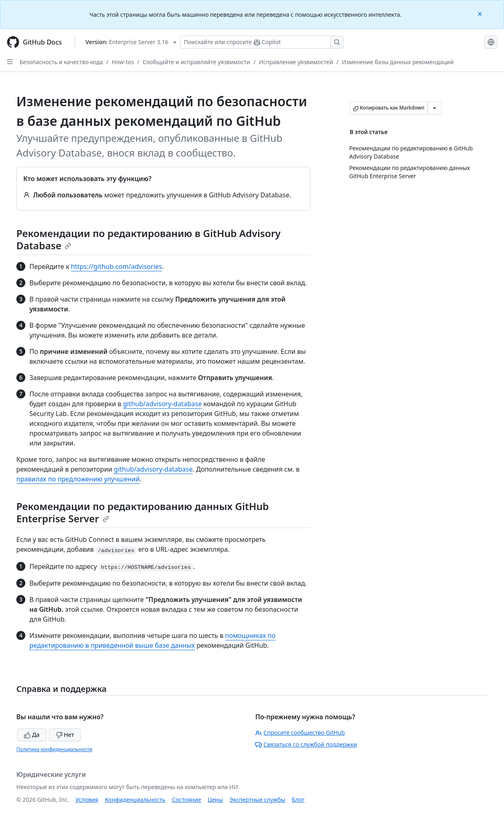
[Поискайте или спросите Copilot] (262, 42)
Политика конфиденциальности (54, 749)
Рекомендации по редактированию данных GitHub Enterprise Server (143, 512)
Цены (215, 800)
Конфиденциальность (135, 800)
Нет (65, 735)
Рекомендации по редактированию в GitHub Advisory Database (148, 239)
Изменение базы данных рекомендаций (398, 62)
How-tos (123, 62)
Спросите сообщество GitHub (300, 733)
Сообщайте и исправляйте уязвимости (196, 62)
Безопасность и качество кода (61, 62)
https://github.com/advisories (117, 266)
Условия (87, 800)
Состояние (187, 800)
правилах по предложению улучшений (78, 479)
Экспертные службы (258, 800)
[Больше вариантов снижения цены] (435, 108)
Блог (298, 800)
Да (32, 735)
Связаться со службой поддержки (306, 744)
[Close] (481, 13)
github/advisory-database (162, 404)
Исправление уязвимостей (296, 62)
